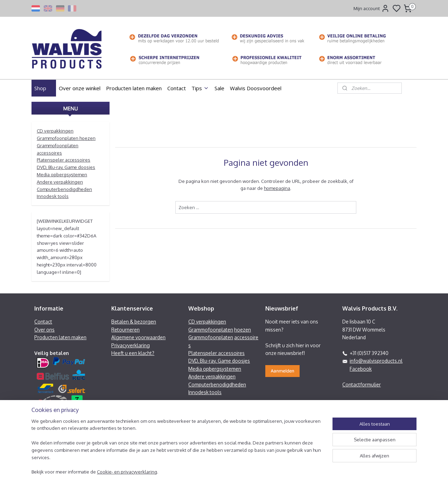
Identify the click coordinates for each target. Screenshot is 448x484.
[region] (178, 451)
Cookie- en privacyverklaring (127, 472)
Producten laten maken (134, 88)
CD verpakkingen (55, 131)
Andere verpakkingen (60, 182)
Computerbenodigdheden (64, 189)
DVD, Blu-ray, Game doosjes (66, 167)
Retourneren (125, 330)
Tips (200, 88)
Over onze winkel (80, 88)
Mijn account (372, 8)
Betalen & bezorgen (134, 322)
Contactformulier (362, 385)
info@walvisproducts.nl (376, 361)
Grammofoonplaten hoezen (66, 138)
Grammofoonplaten (211, 330)
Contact (177, 88)
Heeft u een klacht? (133, 353)
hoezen (243, 330)
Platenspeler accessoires (64, 160)
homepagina (277, 188)
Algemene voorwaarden (138, 337)
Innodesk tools (53, 196)
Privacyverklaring (131, 345)
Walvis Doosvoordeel (256, 88)
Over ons (44, 330)
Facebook (361, 369)
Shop (44, 88)
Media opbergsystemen (62, 175)
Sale (219, 88)
